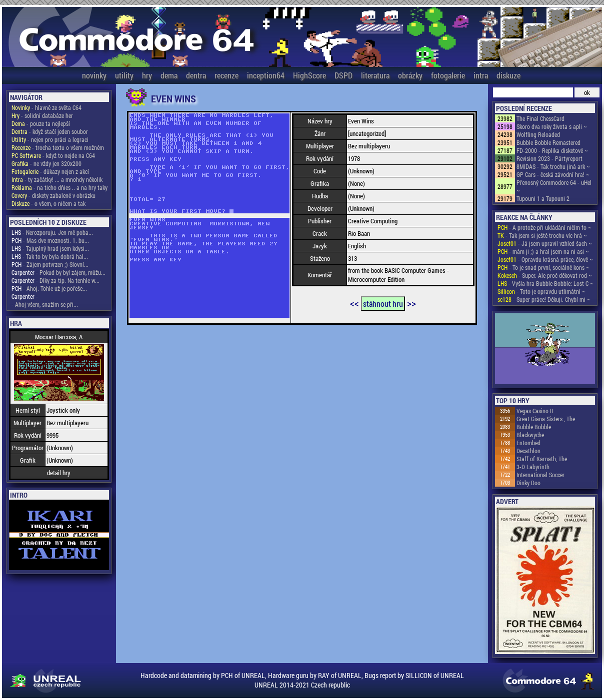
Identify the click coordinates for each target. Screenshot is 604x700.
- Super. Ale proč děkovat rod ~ (545, 275)
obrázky (410, 75)
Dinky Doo (528, 483)
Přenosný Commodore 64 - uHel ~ (554, 186)
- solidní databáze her (42, 115)
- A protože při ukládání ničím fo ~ (544, 227)
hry (147, 75)
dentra (196, 75)
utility (124, 75)
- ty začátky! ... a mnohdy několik (57, 179)
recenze (226, 75)
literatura (375, 75)
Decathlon (528, 451)
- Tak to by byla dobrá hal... (50, 256)
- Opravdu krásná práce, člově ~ (545, 259)
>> (411, 303)
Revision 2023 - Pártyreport (549, 158)
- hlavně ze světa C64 (46, 107)
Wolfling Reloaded (538, 134)
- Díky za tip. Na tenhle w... (55, 280)
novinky (94, 75)
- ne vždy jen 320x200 (46, 163)
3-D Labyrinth (533, 467)
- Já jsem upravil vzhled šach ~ (545, 243)
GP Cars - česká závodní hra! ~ (553, 174)
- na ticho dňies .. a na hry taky (59, 187)
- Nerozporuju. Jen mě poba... (52, 232)
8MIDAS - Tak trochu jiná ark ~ (553, 166)
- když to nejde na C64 (53, 155)
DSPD (343, 75)
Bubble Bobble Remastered (548, 142)
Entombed (528, 443)
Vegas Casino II (535, 411)
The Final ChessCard (540, 118)
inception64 (266, 75)
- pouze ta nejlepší (41, 123)
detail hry (59, 473)
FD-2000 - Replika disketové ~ (552, 150)
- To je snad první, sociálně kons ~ (543, 267)
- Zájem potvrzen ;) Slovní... (50, 264)
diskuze (508, 75)
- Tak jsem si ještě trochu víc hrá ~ (542, 235)
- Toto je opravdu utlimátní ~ (541, 291)
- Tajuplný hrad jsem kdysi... (50, 248)
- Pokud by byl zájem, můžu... (58, 272)
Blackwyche (530, 435)
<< (354, 303)
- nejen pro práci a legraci (50, 139)
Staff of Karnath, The (542, 459)
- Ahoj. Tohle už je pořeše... (49, 288)
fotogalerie (448, 75)
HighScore (309, 75)
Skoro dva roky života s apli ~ (552, 126)
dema (169, 75)
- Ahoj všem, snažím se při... (45, 304)
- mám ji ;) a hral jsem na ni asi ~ (543, 251)
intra (481, 75)
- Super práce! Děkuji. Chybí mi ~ (544, 299)
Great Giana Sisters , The (546, 419)
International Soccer (540, 475)
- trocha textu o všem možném (58, 147)
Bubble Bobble (534, 427)
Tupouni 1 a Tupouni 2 (543, 198)
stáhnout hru (383, 304)
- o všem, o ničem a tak (48, 203)
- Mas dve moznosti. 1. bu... (50, 240)
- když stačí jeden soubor (50, 131)
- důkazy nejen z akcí (50, 171)
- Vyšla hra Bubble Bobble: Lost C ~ (545, 283)
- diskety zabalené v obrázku (53, 195)
